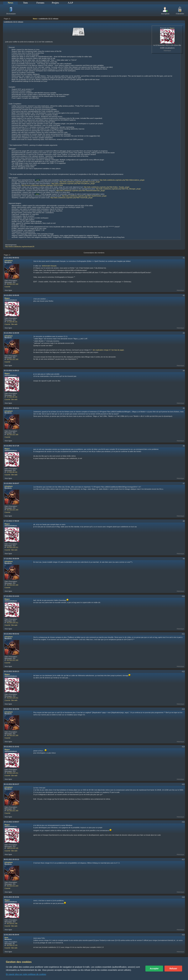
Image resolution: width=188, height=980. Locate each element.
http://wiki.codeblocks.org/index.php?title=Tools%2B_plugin (72, 198)
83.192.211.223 (13, 886)
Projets (55, 3)
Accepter (154, 969)
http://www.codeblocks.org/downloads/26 (20, 247)
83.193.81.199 (12, 923)
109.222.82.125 (13, 848)
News (10, 3)
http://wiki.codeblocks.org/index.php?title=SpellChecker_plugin (84, 196)
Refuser (173, 969)
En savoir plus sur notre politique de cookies (26, 974)
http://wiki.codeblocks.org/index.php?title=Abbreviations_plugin (122, 180)
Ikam (6, 938)
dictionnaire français (49, 266)
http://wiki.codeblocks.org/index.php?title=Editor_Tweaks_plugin (107, 187)
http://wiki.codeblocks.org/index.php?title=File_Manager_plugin (118, 189)
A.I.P (70, 3)
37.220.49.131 (12, 322)
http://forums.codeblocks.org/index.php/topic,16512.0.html (42, 185)
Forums (40, 3)
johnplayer (9, 261)
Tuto (25, 3)
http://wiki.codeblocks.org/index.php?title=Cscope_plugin (80, 182)
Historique (167, 51)
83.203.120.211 (13, 547)
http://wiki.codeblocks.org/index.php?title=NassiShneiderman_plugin (81, 191)
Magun (172, 28)
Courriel (7, 287)
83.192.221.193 (13, 284)
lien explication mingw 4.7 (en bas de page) (108, 350)
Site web (14, 324)
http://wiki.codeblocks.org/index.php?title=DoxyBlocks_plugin (73, 183)
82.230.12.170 (12, 945)
